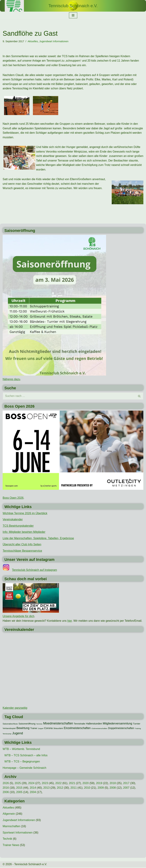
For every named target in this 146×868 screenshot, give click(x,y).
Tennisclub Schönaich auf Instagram (35, 570)
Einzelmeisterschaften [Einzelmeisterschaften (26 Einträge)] (77, 729)
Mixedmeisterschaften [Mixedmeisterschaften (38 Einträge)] (58, 724)
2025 (18, 784)
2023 (45, 784)
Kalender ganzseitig (15, 708)
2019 (100, 784)
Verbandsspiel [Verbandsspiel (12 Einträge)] (9, 729)
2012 (60, 788)
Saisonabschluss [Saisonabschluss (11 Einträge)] (10, 724)
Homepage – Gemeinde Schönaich (25, 768)
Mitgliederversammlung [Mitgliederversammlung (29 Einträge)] (117, 724)
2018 (113, 784)
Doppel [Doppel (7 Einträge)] (41, 729)
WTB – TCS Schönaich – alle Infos (26, 756)
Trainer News (11, 846)
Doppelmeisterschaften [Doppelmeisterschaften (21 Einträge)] (121, 729)
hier (70, 621)
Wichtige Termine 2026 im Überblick (25, 514)
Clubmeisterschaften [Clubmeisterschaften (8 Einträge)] (99, 729)
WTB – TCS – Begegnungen (22, 762)
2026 (6, 784)
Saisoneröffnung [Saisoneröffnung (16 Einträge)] (27, 724)
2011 (74, 788)
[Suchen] (69, 396)
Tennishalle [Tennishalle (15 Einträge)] (80, 724)
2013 (47, 788)
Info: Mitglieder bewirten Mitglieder (24, 532)
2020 (86, 784)
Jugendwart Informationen (54, 41)
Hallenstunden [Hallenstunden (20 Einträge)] (94, 724)
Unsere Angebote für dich (19, 617)
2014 (33, 788)
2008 (113, 788)
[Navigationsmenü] (73, 15)
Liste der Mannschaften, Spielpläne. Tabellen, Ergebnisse (38, 539)
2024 (31, 784)
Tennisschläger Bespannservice (22, 551)
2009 (101, 788)
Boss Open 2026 (13, 498)
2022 (59, 784)
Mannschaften (12, 827)
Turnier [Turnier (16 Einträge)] (137, 724)
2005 (19, 793)
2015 (19, 788)
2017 (127, 784)
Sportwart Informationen (18, 833)
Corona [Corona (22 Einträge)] (48, 729)
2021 (72, 784)
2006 (6, 793)
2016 (6, 788)
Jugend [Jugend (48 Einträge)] (18, 734)
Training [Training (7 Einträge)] (138, 729)
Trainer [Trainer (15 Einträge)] (34, 729)
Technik (7, 839)
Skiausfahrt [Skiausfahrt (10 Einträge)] (58, 729)
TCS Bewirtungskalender (18, 526)
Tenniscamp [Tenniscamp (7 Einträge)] (7, 734)
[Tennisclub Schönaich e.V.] (73, 6)
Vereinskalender (13, 520)
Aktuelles (33, 41)
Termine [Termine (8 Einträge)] (39, 724)
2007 (127, 788)
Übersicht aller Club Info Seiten (22, 545)
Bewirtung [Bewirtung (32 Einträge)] (23, 729)
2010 (87, 788)
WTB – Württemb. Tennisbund (21, 750)
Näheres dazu (11, 379)
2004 (33, 793)
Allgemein (9, 814)
